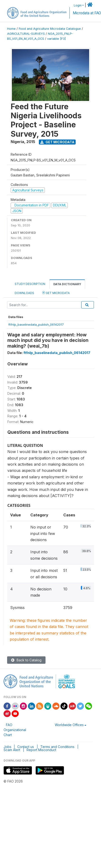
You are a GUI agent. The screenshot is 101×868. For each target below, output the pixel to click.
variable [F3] (56, 39)
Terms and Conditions (57, 747)
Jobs (7, 747)
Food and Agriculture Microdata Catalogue (50, 29)
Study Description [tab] (30, 284)
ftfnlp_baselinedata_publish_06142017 (36, 324)
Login (78, 5)
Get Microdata (57, 142)
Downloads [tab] (24, 293)
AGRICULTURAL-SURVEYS (26, 34)
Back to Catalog (26, 660)
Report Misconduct (41, 750)
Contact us (26, 747)
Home (11, 29)
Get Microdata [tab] (56, 293)
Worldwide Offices (69, 725)
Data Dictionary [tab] (67, 284)
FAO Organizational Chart (15, 730)
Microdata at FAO (87, 13)
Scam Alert (12, 750)
